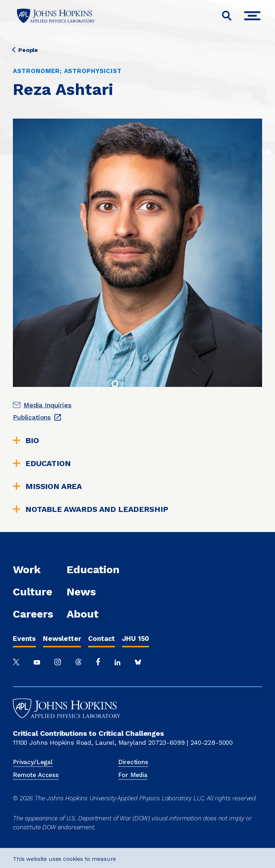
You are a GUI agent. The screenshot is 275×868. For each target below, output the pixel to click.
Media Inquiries (48, 405)
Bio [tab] (26, 441)
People (25, 50)
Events (24, 639)
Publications (32, 417)
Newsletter (62, 639)
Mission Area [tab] (47, 486)
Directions (133, 762)
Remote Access (36, 775)
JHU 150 (136, 639)
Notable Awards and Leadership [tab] (90, 509)
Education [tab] (42, 464)
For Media (133, 775)
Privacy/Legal (33, 762)
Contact (102, 639)
